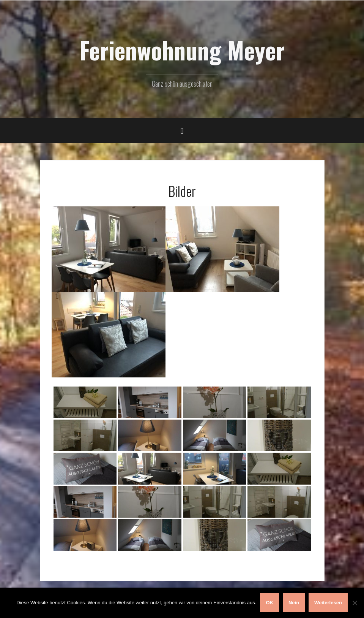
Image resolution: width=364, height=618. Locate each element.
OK (269, 603)
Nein (294, 603)
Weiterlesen (328, 603)
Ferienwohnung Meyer (182, 50)
